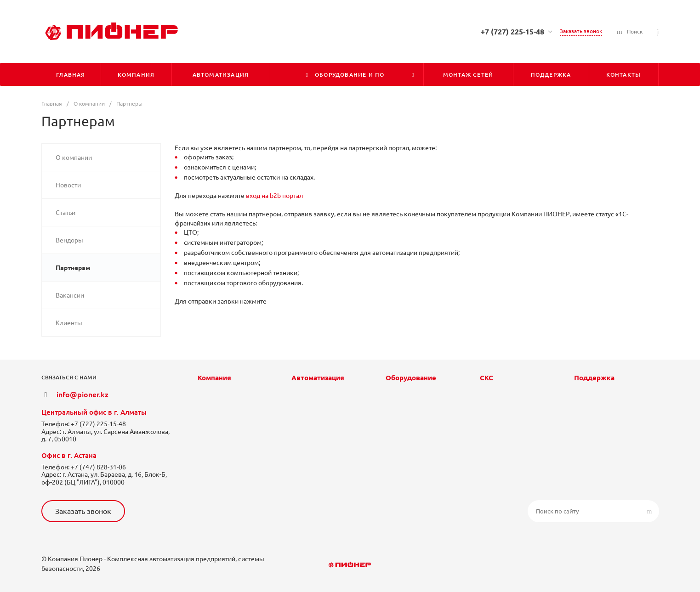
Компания (214, 378)
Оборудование (411, 378)
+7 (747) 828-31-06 (98, 467)
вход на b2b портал (274, 196)
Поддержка (594, 378)
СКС (487, 378)
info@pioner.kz (83, 395)
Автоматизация (318, 378)
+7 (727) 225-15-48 (512, 32)
